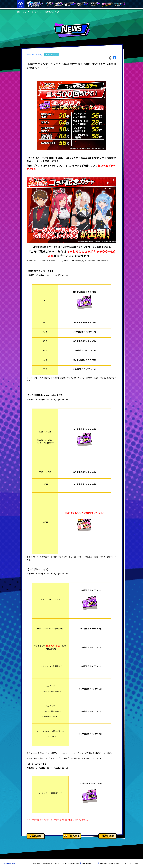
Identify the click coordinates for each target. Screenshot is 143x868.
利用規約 (36, 863)
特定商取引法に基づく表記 (110, 863)
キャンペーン (36, 12)
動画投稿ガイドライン (51, 863)
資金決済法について (89, 863)
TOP (19, 12)
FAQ (136, 863)
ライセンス (127, 863)
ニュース (26, 12)
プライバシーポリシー (71, 863)
